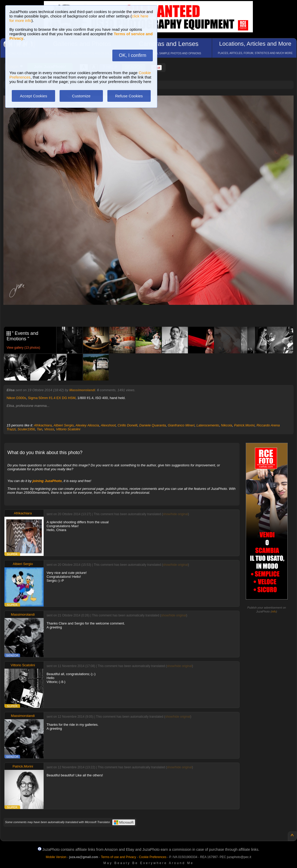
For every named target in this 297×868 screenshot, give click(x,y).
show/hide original (175, 514)
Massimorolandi (82, 390)
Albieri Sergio (64, 425)
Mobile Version (56, 857)
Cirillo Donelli (127, 425)
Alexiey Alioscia (87, 425)
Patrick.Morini (244, 425)
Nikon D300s (16, 398)
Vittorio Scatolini (68, 429)
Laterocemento (208, 425)
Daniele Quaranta (153, 425)
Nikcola (227, 425)
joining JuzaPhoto (47, 481)
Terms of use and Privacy (118, 857)
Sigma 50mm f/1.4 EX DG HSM (52, 398)
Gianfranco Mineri (181, 425)
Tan (40, 429)
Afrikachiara (43, 425)
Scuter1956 (26, 429)
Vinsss (49, 429)
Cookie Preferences (153, 857)
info (274, 611)
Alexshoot (108, 425)
